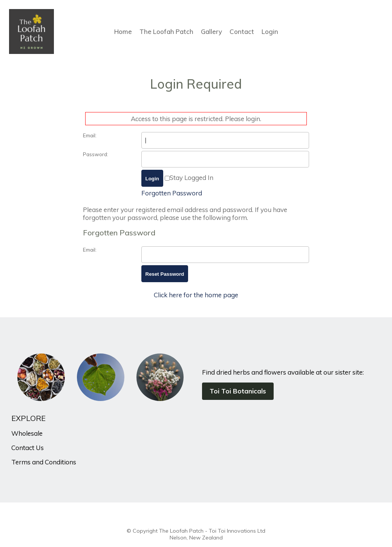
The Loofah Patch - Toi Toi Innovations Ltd (212, 531)
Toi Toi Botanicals (238, 391)
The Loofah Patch (166, 31)
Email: (90, 135)
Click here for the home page (196, 295)
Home (123, 31)
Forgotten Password (172, 193)
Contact (242, 31)
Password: (96, 154)
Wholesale (27, 433)
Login (270, 31)
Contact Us (28, 448)
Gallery (211, 31)
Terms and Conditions (44, 462)
